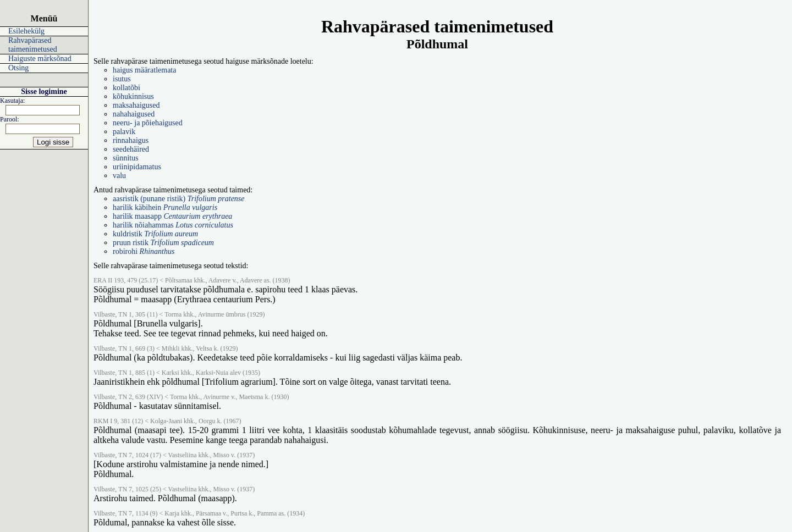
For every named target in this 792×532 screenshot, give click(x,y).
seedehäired (131, 149)
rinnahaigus (131, 140)
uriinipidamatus (137, 167)
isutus (122, 79)
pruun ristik (163, 243)
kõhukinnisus (133, 96)
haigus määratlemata (144, 70)
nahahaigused (134, 114)
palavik (124, 132)
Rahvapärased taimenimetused (33, 45)
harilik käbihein (165, 207)
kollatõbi (127, 88)
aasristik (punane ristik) (179, 199)
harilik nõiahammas (173, 225)
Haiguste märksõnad (40, 59)
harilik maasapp (172, 216)
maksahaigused (136, 105)
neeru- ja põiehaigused (148, 123)
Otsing (18, 68)
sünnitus (126, 158)
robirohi (144, 251)
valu (119, 176)
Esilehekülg (26, 31)
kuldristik (155, 234)
